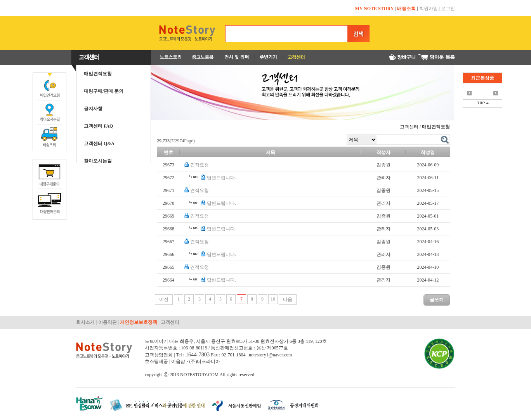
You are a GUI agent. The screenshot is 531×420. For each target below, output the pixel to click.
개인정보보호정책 (139, 322)
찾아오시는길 (98, 161)
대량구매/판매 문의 (104, 91)
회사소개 (85, 322)
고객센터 (170, 322)
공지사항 (93, 109)
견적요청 (200, 165)
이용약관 (108, 322)
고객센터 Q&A (99, 143)
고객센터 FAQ (98, 126)
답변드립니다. (221, 178)
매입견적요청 (98, 74)
